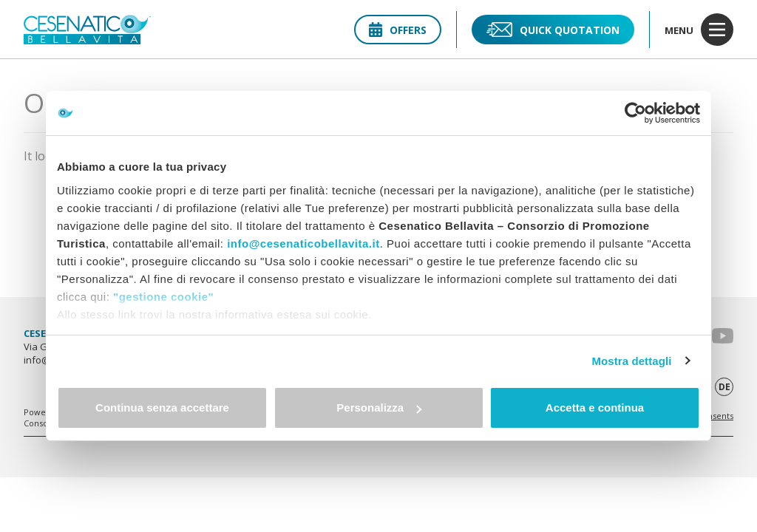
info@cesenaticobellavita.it (303, 243)
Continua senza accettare (162, 407)
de (724, 387)
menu (699, 30)
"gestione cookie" (163, 297)
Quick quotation (553, 30)
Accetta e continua (595, 407)
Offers (398, 30)
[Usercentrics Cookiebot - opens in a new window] (635, 113)
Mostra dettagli (631, 361)
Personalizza (379, 407)
